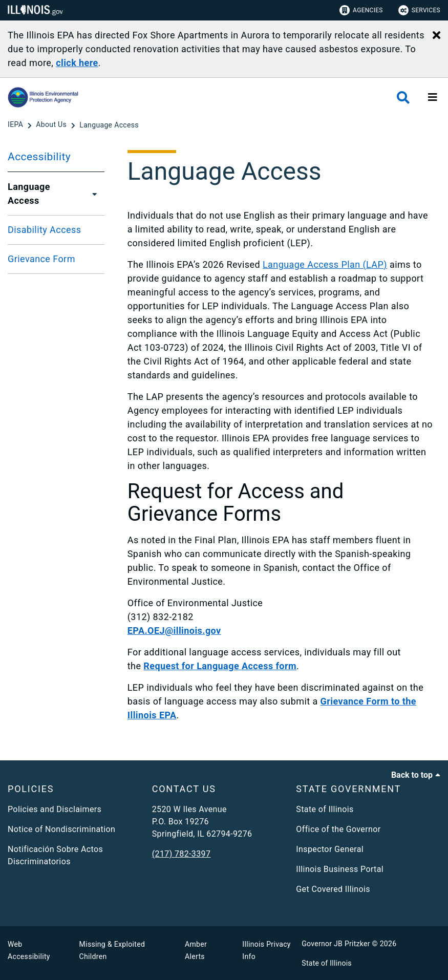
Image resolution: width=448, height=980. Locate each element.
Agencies (361, 10)
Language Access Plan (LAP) (325, 264)
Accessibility (39, 157)
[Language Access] (109, 125)
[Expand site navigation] (433, 97)
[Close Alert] (436, 36)
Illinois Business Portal (340, 869)
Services (419, 10)
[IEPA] (16, 125)
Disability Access (44, 230)
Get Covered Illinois (333, 889)
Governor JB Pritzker (336, 944)
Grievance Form (41, 259)
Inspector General (330, 849)
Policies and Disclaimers (55, 809)
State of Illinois (325, 809)
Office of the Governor (338, 829)
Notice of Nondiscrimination (61, 829)
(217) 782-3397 (182, 854)
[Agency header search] (403, 98)
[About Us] (52, 125)
